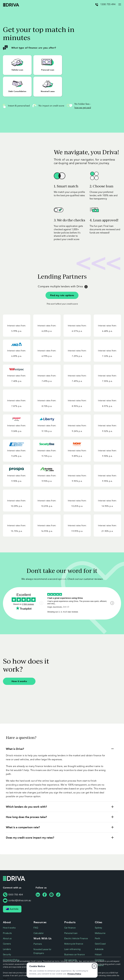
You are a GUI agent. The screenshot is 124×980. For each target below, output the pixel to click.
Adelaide (99, 949)
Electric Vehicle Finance (76, 938)
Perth (98, 938)
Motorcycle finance (74, 944)
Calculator (39, 933)
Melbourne (100, 933)
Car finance (70, 928)
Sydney (99, 928)
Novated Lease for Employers (42, 951)
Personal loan (71, 933)
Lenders (7, 949)
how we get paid (83, 108)
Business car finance (74, 955)
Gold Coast (100, 944)
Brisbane (99, 965)
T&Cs (5, 978)
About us (7, 938)
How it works (19, 681)
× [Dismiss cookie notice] (94, 966)
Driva (11, 5)
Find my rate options (62, 295)
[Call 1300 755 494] (98, 5)
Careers (7, 944)
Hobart (98, 955)
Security (7, 955)
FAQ (36, 928)
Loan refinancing (72, 949)
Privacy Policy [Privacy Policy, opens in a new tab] (74, 974)
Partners (38, 944)
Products (7, 933)
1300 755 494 (108, 5)
